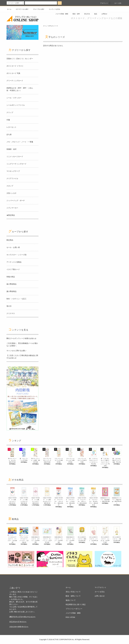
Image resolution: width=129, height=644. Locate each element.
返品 (94, 14)
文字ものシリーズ (53, 26)
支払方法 (86, 14)
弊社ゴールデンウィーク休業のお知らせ (21, 338)
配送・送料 (75, 14)
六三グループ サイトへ (18, 622)
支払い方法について (73, 592)
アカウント (103, 3)
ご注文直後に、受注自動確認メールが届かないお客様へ (22, 344)
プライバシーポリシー (74, 609)
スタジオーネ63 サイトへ (19, 627)
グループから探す (37, 9)
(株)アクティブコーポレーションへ (22, 617)
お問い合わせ (100, 596)
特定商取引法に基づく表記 (76, 604)
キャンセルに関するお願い (16, 351)
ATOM (73, 617)
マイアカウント (100, 587)
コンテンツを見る (53, 9)
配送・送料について (73, 596)
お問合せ (103, 14)
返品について (71, 600)
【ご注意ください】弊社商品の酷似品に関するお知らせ (22, 357)
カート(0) (116, 3)
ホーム (9, 9)
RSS (67, 617)
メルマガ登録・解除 (60, 14)
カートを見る (100, 592)
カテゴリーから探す (21, 9)
